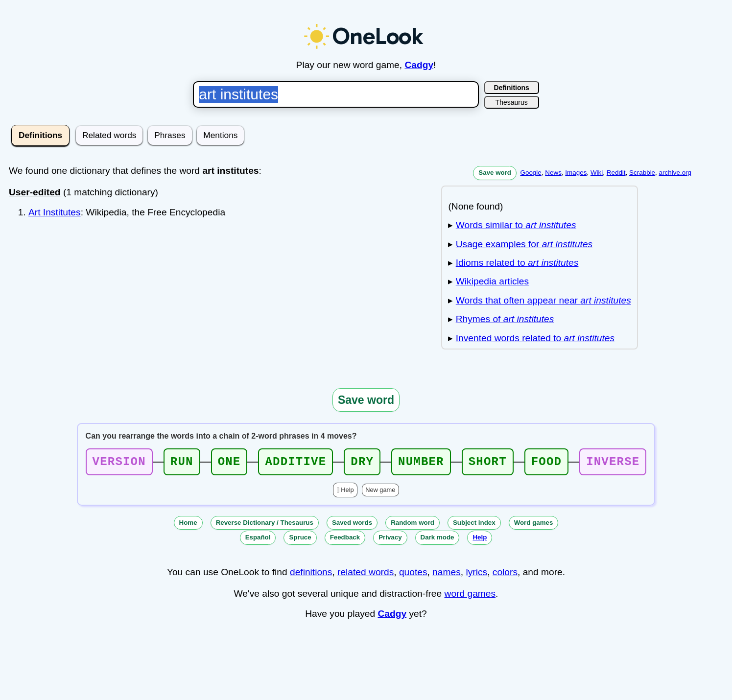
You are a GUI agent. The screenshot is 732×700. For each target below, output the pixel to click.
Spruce (300, 540)
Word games (534, 525)
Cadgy (419, 65)
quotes (413, 575)
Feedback (345, 540)
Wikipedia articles (492, 281)
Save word (495, 173)
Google (531, 173)
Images (576, 173)
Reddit (616, 173)
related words (366, 575)
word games (470, 596)
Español (258, 540)
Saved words (352, 525)
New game (380, 493)
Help (347, 493)
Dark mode (437, 540)
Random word (413, 525)
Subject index (474, 525)
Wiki (597, 173)
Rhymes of (505, 319)
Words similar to (516, 225)
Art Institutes (55, 212)
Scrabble (642, 173)
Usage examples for (524, 244)
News (553, 173)
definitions (311, 575)
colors (505, 575)
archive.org (675, 173)
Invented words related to (535, 338)
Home (188, 525)
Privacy (390, 540)
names (447, 575)
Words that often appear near (543, 300)
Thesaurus (512, 102)
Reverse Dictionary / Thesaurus (265, 525)
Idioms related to (517, 263)
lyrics (476, 575)
